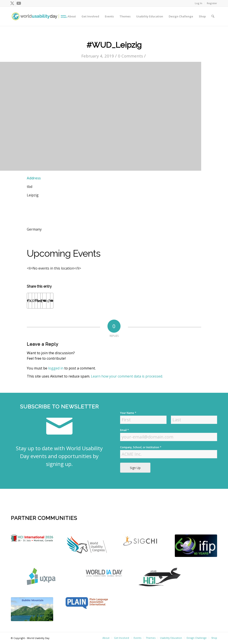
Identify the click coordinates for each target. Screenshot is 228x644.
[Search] (213, 16)
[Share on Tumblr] (41, 301)
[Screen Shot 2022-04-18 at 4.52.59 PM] (105, 573)
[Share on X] (30, 301)
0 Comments (130, 56)
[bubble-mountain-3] (32, 609)
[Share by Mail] (52, 301)
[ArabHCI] (160, 577)
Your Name (128, 413)
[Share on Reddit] (48, 301)
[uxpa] (41, 576)
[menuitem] (199, 3)
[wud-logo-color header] (39, 16)
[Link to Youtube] (19, 3)
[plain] (87, 603)
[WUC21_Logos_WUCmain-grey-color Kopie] (87, 545)
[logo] (32, 538)
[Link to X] (12, 3)
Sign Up (135, 468)
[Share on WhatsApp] (33, 301)
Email (124, 430)
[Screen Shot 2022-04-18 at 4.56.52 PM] (196, 546)
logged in (56, 368)
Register (212, 3)
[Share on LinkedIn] (39, 301)
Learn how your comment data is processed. (127, 376)
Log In (199, 3)
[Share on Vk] (44, 301)
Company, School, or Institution (141, 447)
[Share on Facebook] (28, 301)
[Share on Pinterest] (36, 301)
